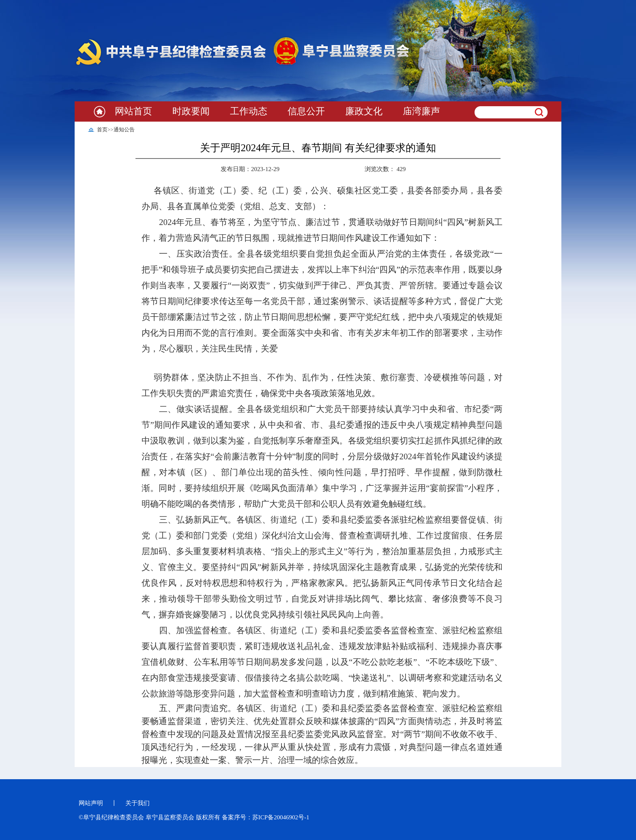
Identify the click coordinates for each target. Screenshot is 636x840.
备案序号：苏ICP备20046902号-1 (266, 817)
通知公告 (124, 130)
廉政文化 (364, 111)
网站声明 (91, 803)
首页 (102, 130)
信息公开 (306, 111)
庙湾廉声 (421, 111)
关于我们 (138, 803)
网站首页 (133, 111)
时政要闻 (191, 111)
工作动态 (249, 111)
